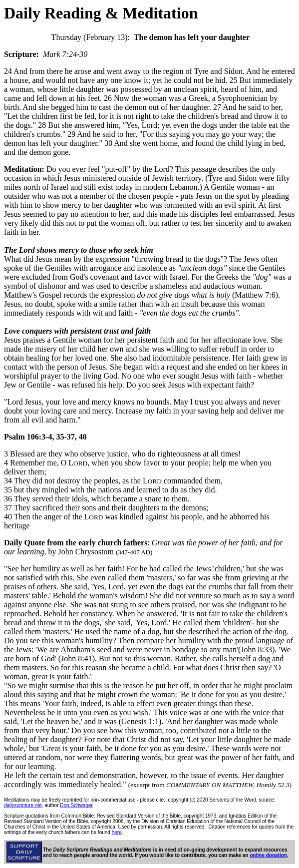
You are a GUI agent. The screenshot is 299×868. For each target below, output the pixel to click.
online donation (269, 855)
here (117, 832)
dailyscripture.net (23, 805)
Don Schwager (76, 805)
